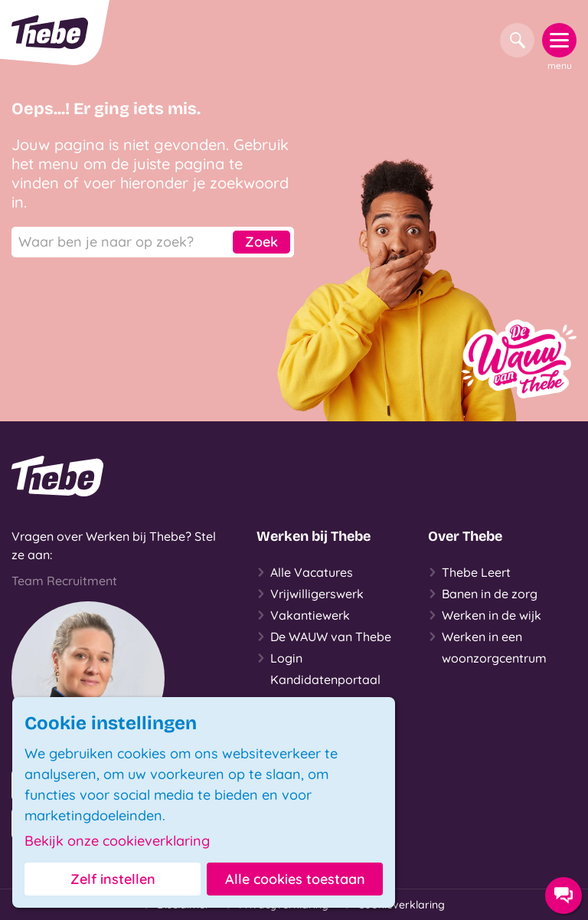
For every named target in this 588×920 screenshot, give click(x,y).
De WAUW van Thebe (324, 637)
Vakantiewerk (303, 615)
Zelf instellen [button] (113, 879)
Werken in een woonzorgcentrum (487, 646)
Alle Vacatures (305, 572)
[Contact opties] (563, 895)
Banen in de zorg (483, 594)
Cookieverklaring (394, 905)
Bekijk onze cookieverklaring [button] (117, 841)
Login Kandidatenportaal (318, 667)
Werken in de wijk (485, 615)
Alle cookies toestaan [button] (295, 879)
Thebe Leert (469, 572)
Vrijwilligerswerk (310, 594)
